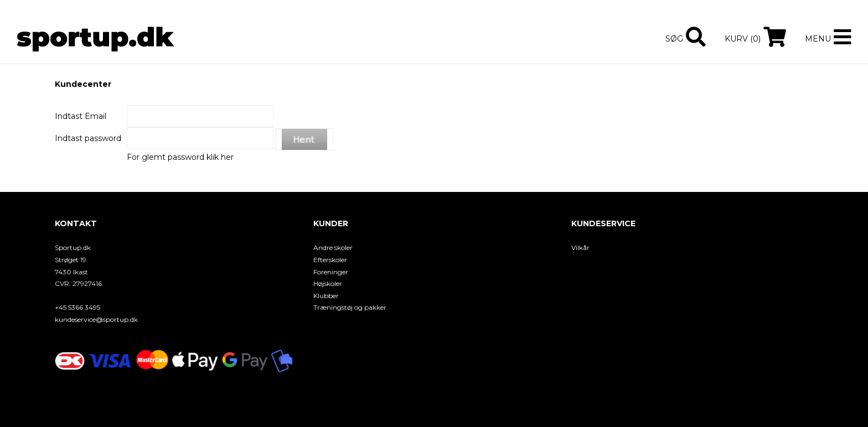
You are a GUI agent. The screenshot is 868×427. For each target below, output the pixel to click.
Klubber (326, 296)
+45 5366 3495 (77, 307)
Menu (818, 39)
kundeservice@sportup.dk (96, 319)
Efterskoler (330, 260)
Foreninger (331, 272)
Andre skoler (333, 248)
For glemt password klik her (180, 157)
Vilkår (580, 248)
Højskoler (328, 283)
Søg (674, 39)
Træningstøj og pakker (350, 307)
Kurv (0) (743, 39)
